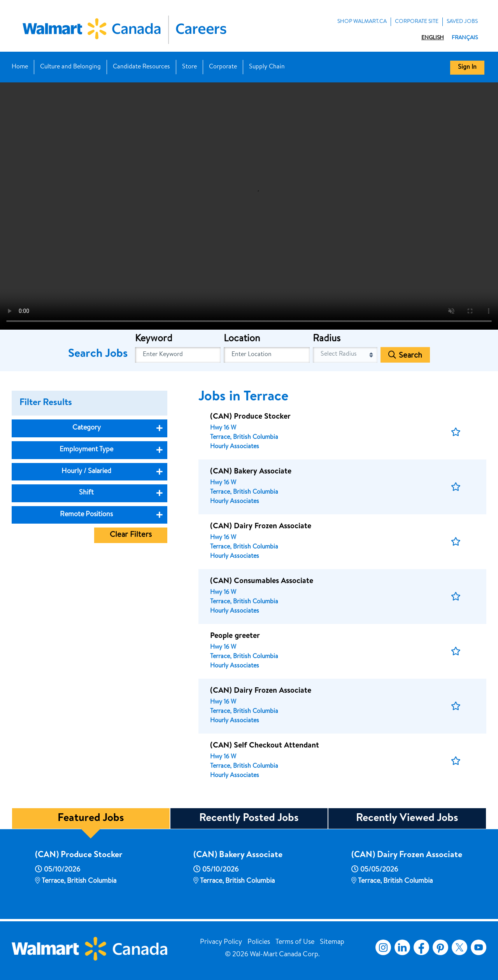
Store (189, 67)
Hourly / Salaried (86, 472)
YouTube (479, 947)
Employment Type (86, 450)
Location (242, 339)
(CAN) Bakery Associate (238, 856)
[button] (456, 432)
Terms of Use (295, 942)
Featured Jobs (91, 819)
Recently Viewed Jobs (407, 819)
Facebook (420, 947)
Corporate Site (417, 22)
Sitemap (332, 942)
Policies (259, 942)
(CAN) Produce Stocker (79, 856)
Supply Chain (267, 67)
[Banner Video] (249, 205)
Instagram (383, 947)
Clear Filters (131, 535)
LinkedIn (402, 947)
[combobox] (267, 355)
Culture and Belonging (70, 67)
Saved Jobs (462, 22)
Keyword (154, 339)
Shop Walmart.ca (362, 22)
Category (87, 428)
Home (20, 67)
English (433, 38)
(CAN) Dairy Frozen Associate (407, 856)
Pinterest (440, 947)
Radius (327, 339)
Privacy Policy (221, 942)
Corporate (223, 67)
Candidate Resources (141, 67)
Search (410, 356)
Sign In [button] (467, 68)
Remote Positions (86, 515)
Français (465, 38)
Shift (86, 493)
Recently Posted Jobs (249, 819)
